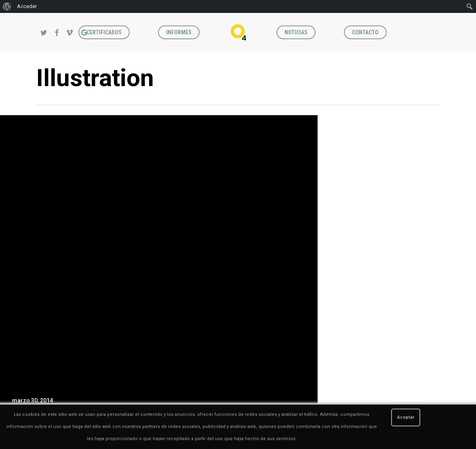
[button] (461, 17)
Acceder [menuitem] (27, 6)
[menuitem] (7, 6)
